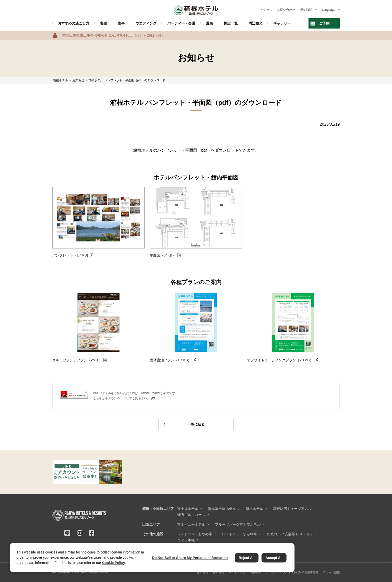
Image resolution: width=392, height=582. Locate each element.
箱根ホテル (254, 509)
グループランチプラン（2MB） (77, 360)
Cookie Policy (113, 563)
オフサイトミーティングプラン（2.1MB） (280, 360)
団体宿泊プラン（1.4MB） (170, 360)
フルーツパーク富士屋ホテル (238, 524)
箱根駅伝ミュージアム (290, 509)
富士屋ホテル (188, 509)
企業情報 (202, 572)
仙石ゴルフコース (191, 515)
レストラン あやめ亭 (195, 534)
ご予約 (324, 23)
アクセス (266, 10)
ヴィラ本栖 (186, 540)
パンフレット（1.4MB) (70, 255)
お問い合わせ (286, 10)
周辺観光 (255, 23)
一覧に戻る (196, 424)
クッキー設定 (331, 572)
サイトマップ (237, 572)
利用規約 (256, 572)
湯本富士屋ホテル (222, 509)
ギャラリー (282, 23)
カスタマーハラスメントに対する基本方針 (292, 572)
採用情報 (218, 572)
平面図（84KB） (163, 255)
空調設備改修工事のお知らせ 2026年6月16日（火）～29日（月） (113, 35)
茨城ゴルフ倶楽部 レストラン (290, 534)
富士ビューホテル (191, 524)
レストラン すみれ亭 (239, 534)
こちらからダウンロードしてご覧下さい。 (121, 398)
